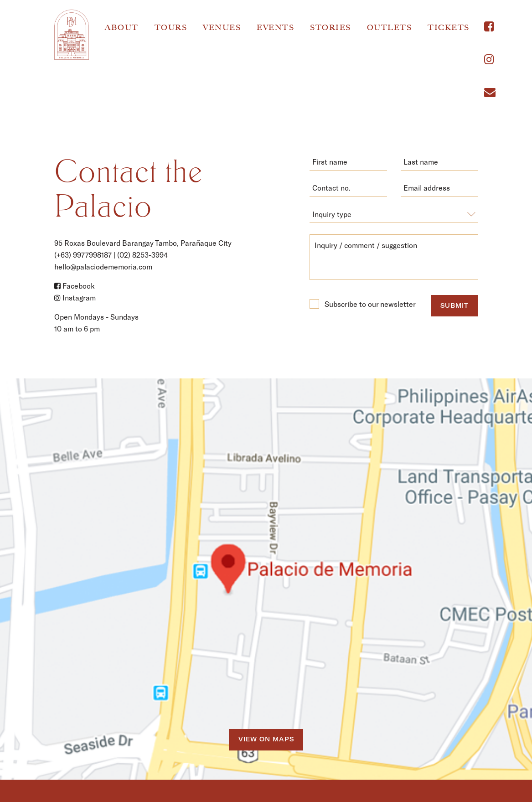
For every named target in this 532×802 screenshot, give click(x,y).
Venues (222, 27)
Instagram (75, 298)
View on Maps (266, 739)
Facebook (75, 286)
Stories (331, 27)
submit (455, 305)
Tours (171, 27)
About (122, 27)
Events (275, 27)
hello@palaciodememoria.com (103, 266)
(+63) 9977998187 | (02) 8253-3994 (111, 255)
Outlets (390, 27)
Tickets (449, 27)
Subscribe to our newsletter (363, 304)
